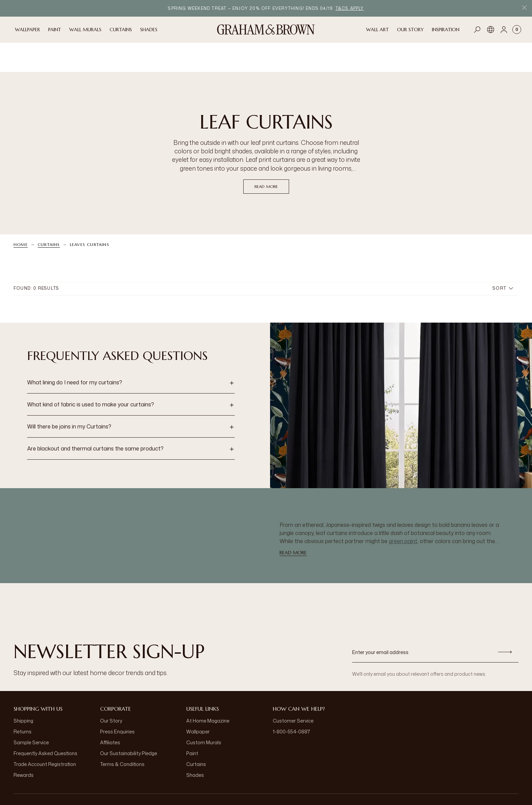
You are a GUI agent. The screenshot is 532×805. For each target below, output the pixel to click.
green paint (403, 512)
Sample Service (31, 713)
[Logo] (266, 30)
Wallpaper (198, 702)
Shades (195, 745)
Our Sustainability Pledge (129, 724)
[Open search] (477, 30)
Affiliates (110, 713)
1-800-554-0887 (291, 702)
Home (21, 215)
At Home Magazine (208, 691)
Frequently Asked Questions (45, 724)
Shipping (23, 691)
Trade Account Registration (45, 735)
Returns (23, 702)
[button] (131, 353)
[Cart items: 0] (517, 30)
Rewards (24, 745)
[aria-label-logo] (266, 785)
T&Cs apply (350, 8)
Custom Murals (204, 713)
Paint (192, 724)
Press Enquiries (117, 702)
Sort (503, 259)
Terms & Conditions (122, 735)
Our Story (111, 691)
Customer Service (293, 691)
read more (266, 157)
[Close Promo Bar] (524, 8)
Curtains (49, 215)
